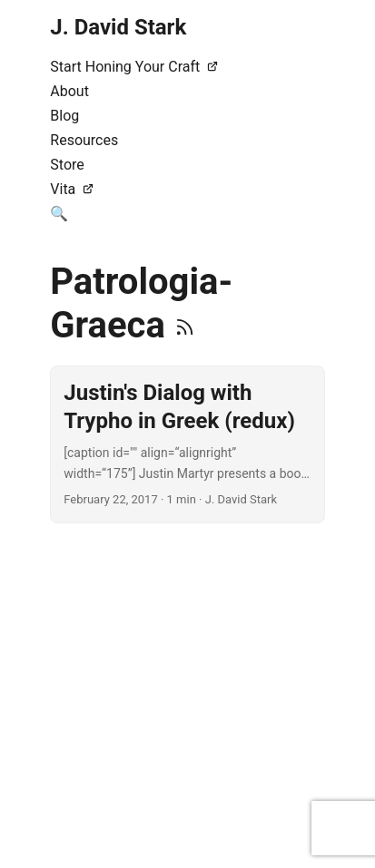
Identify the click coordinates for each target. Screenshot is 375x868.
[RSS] (185, 325)
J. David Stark (118, 27)
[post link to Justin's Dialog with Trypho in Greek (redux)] (187, 444)
